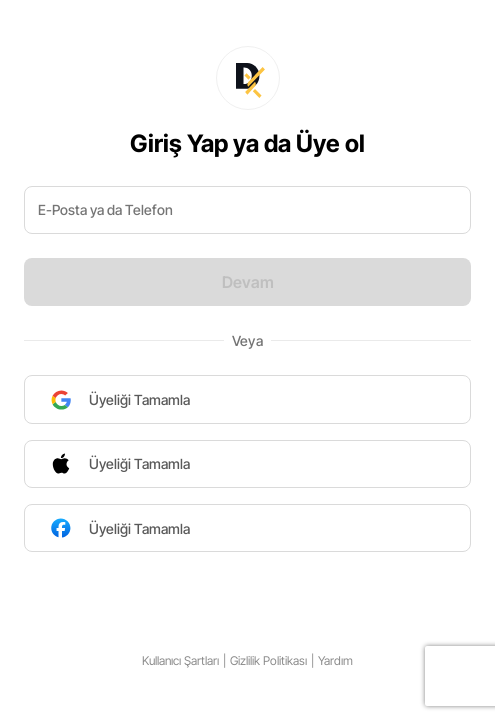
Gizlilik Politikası (268, 660)
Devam (248, 282)
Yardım (335, 660)
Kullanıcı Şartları (180, 660)
